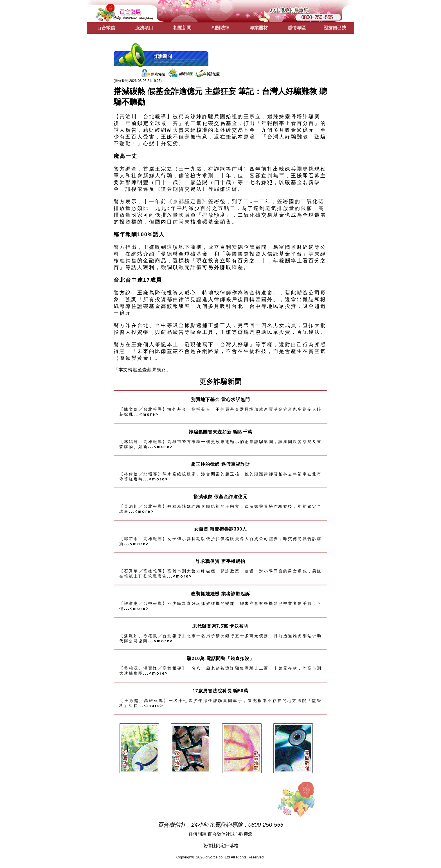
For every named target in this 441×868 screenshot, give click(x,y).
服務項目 (144, 28)
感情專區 (297, 28)
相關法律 (220, 28)
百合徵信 (106, 28)
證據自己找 (335, 28)
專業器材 (259, 28)
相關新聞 (182, 28)
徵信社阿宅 (214, 846)
